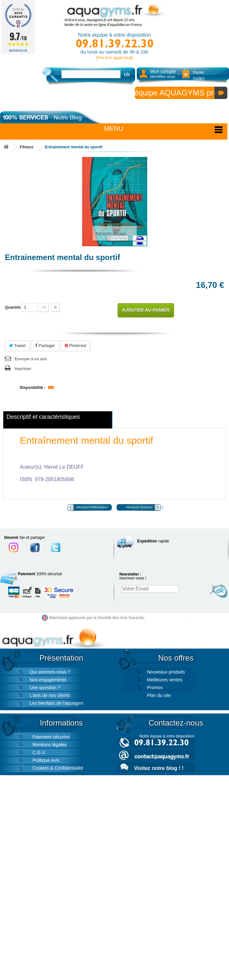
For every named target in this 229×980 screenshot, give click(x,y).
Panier (199, 76)
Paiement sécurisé (51, 737)
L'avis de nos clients (50, 695)
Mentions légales (50, 745)
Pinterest (76, 346)
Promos (155, 688)
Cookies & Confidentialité (58, 768)
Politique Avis (46, 760)
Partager (45, 346)
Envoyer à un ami (31, 359)
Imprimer (23, 369)
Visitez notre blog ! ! (159, 768)
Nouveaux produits (166, 672)
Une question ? (45, 688)
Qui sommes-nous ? (50, 672)
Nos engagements (48, 680)
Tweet (17, 346)
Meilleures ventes (165, 680)
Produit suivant (140, 507)
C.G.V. (39, 752)
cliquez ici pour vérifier (166, 618)
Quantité (13, 307)
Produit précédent (92, 507)
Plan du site (159, 695)
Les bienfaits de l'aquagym (56, 703)
